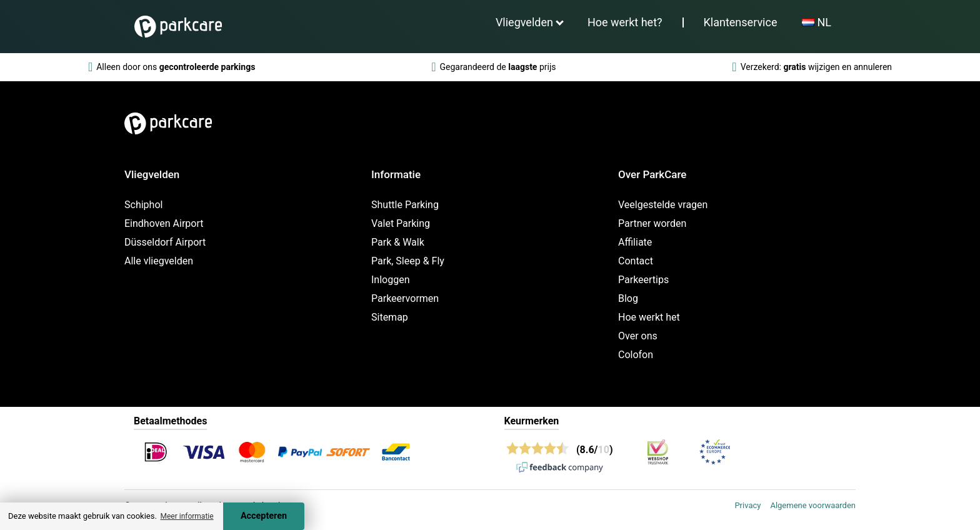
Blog (628, 298)
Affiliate (635, 242)
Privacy (747, 505)
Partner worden (652, 223)
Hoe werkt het (649, 317)
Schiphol (143, 205)
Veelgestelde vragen (663, 205)
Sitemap (390, 317)
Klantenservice (741, 22)
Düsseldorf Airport (165, 242)
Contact (636, 261)
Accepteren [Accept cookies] (264, 516)
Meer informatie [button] (187, 516)
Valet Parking (401, 223)
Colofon (636, 355)
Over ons (638, 336)
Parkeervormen (405, 298)
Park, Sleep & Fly (408, 261)
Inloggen (391, 280)
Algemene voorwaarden (813, 505)
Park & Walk (398, 242)
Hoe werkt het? (625, 22)
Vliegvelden (524, 22)
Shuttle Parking (405, 205)
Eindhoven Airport (164, 223)
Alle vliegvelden (159, 261)
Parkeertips (643, 280)
